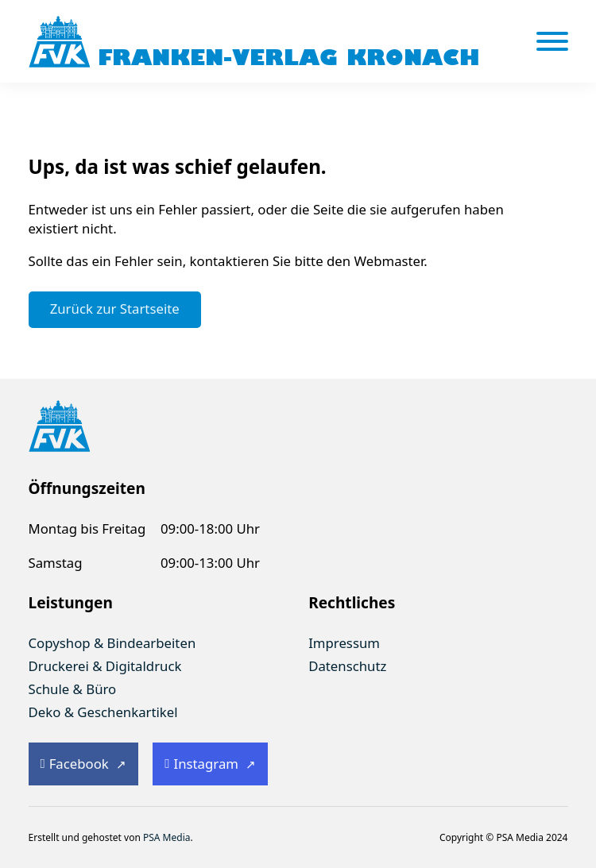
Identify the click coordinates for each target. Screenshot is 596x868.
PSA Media (167, 837)
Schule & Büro (73, 689)
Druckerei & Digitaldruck (105, 666)
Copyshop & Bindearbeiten (112, 643)
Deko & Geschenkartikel (103, 712)
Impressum (344, 643)
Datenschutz (347, 666)
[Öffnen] (552, 41)
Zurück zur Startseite (115, 309)
